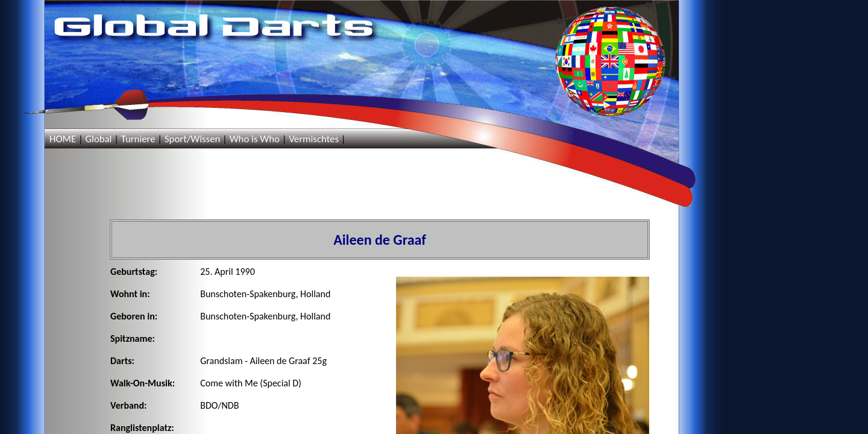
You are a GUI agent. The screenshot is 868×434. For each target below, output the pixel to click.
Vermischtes (314, 139)
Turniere (138, 139)
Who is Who (255, 139)
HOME (63, 139)
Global (98, 139)
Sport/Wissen (192, 139)
